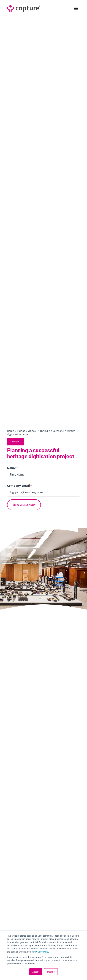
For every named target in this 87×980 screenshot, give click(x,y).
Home (11, 431)
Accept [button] (36, 972)
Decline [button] (51, 972)
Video (31, 431)
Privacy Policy (42, 952)
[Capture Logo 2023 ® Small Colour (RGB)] (24, 5)
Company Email (19, 486)
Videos (21, 431)
